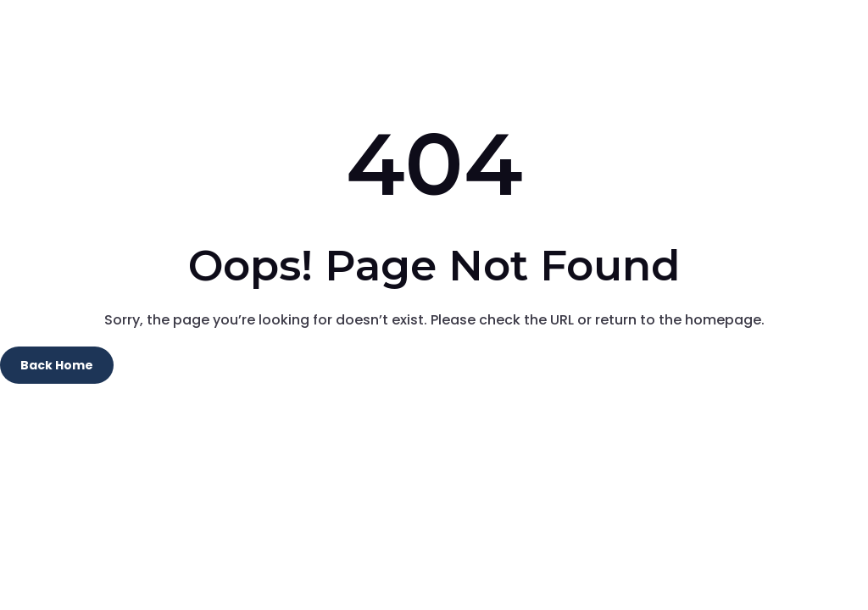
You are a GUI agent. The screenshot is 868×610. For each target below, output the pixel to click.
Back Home (57, 365)
